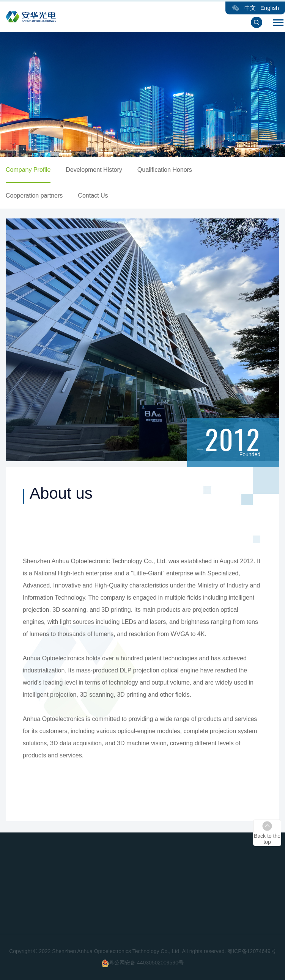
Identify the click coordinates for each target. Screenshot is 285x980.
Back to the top (267, 839)
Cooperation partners (39, 196)
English (270, 8)
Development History (99, 170)
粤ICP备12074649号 (252, 951)
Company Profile (33, 170)
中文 (250, 8)
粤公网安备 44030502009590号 (146, 963)
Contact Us (98, 196)
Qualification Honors (169, 170)
